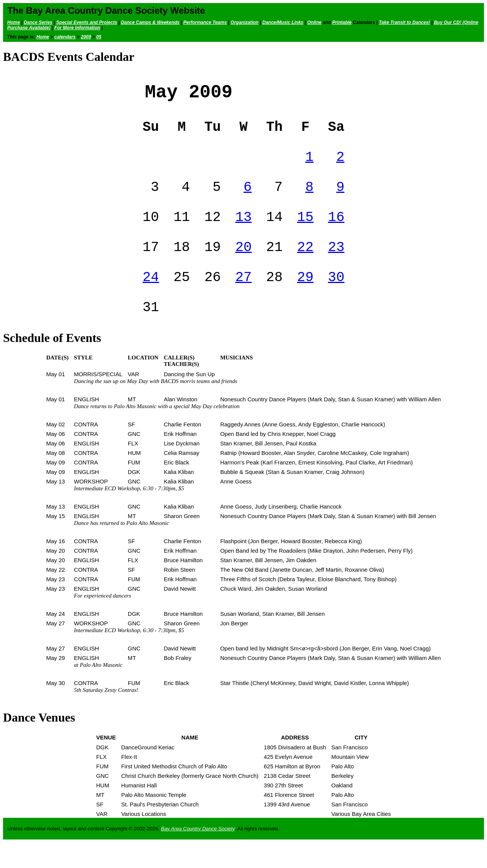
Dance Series (38, 22)
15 (305, 232)
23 (336, 265)
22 (305, 265)
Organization (244, 22)
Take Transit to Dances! (405, 22)
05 (99, 37)
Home (14, 22)
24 (151, 298)
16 (336, 232)
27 (243, 298)
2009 (86, 37)
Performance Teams (205, 22)
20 (243, 265)
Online (314, 22)
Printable (342, 22)
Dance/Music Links (283, 22)
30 (336, 298)
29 (305, 298)
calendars (65, 37)
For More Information (77, 28)
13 (243, 232)
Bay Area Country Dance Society (198, 854)
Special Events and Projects (87, 22)
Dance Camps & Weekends (150, 22)
